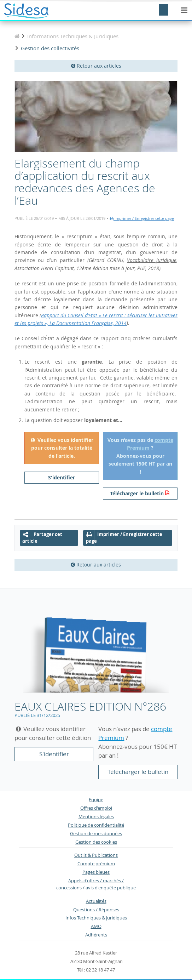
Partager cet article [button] (42, 538)
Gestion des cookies (96, 842)
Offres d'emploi (96, 808)
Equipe (96, 800)
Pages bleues (96, 872)
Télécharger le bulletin (137, 493)
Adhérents (96, 935)
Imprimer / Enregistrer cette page (142, 218)
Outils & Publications (96, 855)
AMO (96, 926)
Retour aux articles (96, 66)
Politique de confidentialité (96, 825)
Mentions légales (96, 817)
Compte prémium (96, 864)
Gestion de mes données (96, 834)
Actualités (96, 901)
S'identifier (62, 477)
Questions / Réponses (96, 910)
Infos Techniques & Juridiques (96, 918)
